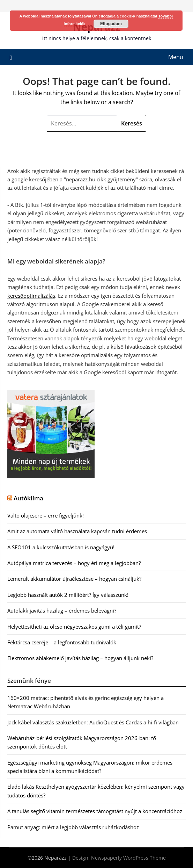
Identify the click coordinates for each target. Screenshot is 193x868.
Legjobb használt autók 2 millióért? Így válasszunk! (68, 595)
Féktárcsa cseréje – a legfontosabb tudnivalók (62, 642)
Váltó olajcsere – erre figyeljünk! (46, 515)
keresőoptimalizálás (31, 296)
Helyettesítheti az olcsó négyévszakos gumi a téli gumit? (74, 627)
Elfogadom (111, 24)
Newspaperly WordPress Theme (128, 858)
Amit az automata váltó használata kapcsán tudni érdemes (77, 531)
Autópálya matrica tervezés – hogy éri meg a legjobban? (74, 563)
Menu (176, 57)
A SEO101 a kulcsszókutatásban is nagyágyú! (61, 547)
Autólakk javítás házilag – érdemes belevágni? (62, 610)
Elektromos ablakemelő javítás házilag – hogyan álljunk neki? (80, 658)
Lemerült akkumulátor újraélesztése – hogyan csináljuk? (74, 579)
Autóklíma (28, 498)
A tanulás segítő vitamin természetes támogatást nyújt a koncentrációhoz (95, 811)
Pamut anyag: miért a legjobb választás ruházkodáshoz (73, 827)
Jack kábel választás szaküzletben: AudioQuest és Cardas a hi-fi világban (93, 722)
